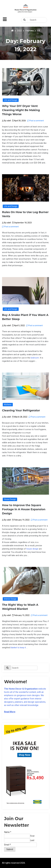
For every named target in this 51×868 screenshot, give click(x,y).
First (32, 836)
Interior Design (10, 599)
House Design (10, 499)
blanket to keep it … (19, 648)
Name (8, 832)
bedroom (35, 358)
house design (32, 549)
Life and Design (11, 100)
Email (7, 845)
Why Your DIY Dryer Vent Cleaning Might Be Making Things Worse (21, 110)
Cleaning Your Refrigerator (21, 410)
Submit (10, 849)
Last (32, 840)
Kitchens (8, 405)
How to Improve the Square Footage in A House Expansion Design (24, 509)
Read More (10, 712)
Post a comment (35, 121)
